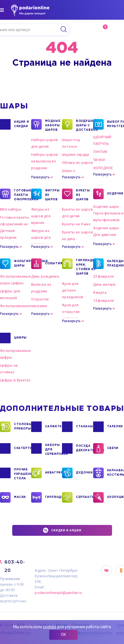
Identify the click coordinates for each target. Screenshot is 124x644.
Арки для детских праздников (73, 290)
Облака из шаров (77, 163)
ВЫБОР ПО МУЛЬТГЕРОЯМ (116, 124)
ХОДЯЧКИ (115, 194)
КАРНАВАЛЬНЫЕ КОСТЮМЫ (116, 473)
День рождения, (45, 276)
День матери (104, 284)
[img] (2, 10)
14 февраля (104, 301)
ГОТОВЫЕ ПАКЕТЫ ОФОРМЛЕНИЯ (22, 195)
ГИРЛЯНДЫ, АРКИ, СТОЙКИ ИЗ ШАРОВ (84, 267)
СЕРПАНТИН (84, 497)
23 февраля (104, 276)
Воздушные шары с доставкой (84, 125)
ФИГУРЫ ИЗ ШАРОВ (52, 195)
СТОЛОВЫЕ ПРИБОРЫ (22, 427)
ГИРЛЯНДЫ (54, 497)
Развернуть (40, 177)
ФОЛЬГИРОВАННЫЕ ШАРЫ (22, 264)
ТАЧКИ (99, 160)
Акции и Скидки (21, 124)
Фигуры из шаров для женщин (41, 237)
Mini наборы (11, 209)
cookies (49, 627)
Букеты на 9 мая (76, 224)
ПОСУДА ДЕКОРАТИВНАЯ (84, 448)
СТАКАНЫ (84, 427)
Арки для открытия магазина (71, 312)
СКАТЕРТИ (22, 448)
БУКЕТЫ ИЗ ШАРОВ (83, 195)
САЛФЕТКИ (54, 427)
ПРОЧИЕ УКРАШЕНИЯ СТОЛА (22, 474)
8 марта (100, 293)
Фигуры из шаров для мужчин (41, 216)
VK (106, 570)
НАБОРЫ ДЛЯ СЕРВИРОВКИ (54, 449)
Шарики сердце (75, 155)
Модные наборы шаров (53, 125)
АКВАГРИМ (54, 473)
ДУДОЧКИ (84, 473)
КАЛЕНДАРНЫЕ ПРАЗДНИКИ (116, 264)
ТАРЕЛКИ (115, 427)
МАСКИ (20, 497)
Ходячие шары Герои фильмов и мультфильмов (108, 213)
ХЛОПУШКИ (116, 497)
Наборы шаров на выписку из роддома (45, 161)
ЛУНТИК (100, 152)
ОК (64, 635)
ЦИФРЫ (20, 338)
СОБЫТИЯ (54, 264)
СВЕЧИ (113, 448)
